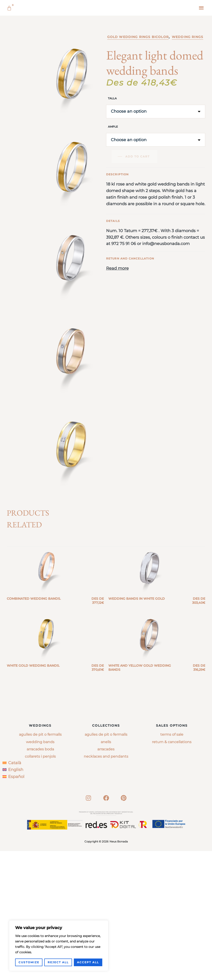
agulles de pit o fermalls (106, 864)
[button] (202, 8)
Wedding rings (188, 101)
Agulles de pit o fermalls (40, 864)
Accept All (88, 962)
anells (106, 871)
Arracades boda (40, 878)
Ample (113, 191)
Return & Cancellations (172, 871)
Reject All (58, 962)
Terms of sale (172, 864)
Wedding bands (40, 871)
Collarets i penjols (40, 886)
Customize (29, 962)
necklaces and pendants (106, 886)
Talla (112, 163)
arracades (106, 878)
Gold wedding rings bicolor (138, 101)
